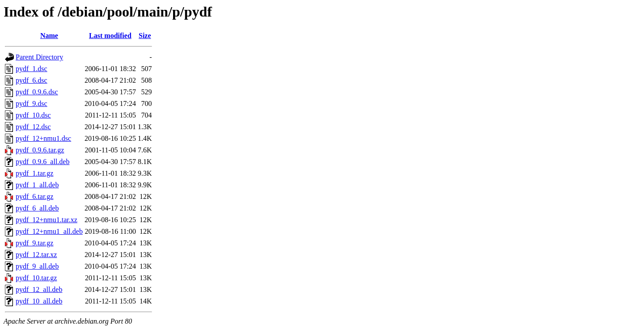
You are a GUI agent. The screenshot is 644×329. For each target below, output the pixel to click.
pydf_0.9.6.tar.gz (40, 150)
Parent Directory (39, 57)
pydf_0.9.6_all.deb (42, 162)
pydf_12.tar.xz (36, 255)
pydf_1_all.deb (37, 185)
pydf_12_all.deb (39, 289)
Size (145, 36)
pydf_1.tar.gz (34, 173)
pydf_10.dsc (33, 115)
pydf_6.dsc (32, 80)
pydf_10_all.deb (39, 301)
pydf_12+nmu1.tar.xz (47, 220)
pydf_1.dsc (32, 69)
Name (49, 36)
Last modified (110, 36)
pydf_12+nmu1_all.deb (49, 231)
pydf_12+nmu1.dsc (43, 138)
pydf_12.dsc (33, 127)
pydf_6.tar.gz (34, 196)
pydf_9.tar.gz (34, 243)
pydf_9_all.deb (37, 266)
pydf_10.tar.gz (36, 278)
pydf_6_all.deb (37, 208)
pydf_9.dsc (32, 103)
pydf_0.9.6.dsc (37, 92)
